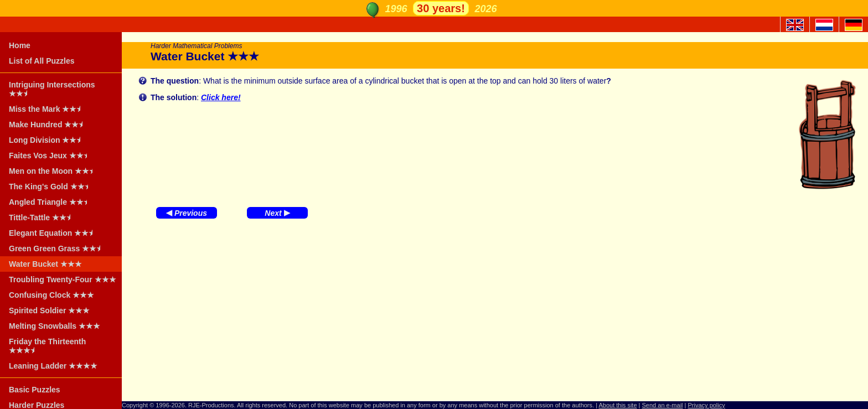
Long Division (48, 140)
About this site (618, 405)
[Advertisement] (495, 313)
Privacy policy (707, 405)
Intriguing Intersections (52, 89)
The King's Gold (52, 187)
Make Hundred (49, 125)
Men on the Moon (54, 171)
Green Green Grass (58, 248)
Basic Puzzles (35, 390)
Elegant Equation (54, 233)
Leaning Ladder (53, 366)
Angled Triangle (51, 202)
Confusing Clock (51, 295)
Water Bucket (45, 264)
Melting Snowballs (55, 326)
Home (20, 45)
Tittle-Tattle (43, 218)
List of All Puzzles (42, 61)
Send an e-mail (663, 405)
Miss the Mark (48, 109)
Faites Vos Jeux (51, 156)
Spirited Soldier (49, 310)
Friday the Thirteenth (47, 346)
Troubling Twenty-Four (63, 279)
